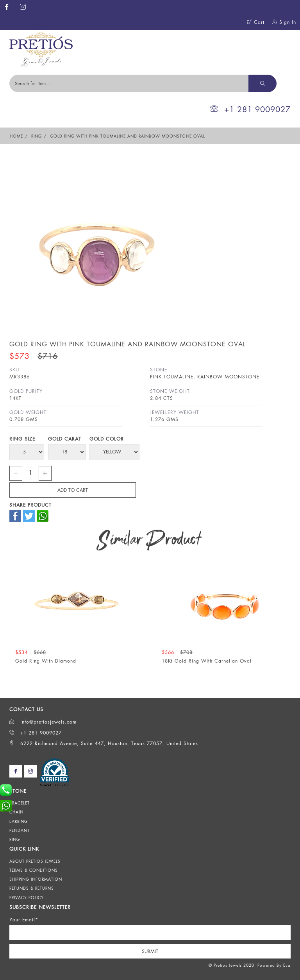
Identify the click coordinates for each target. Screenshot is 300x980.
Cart (256, 22)
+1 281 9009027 (250, 109)
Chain (16, 812)
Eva (287, 965)
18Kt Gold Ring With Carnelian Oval (207, 661)
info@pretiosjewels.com (43, 722)
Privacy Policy (27, 898)
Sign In (284, 22)
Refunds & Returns (32, 888)
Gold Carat (65, 439)
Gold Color (107, 439)
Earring (19, 821)
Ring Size (22, 439)
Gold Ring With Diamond (46, 661)
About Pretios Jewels (35, 861)
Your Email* (24, 920)
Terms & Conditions (34, 870)
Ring (37, 136)
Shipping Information (36, 879)
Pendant (20, 830)
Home (16, 136)
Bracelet (20, 803)
